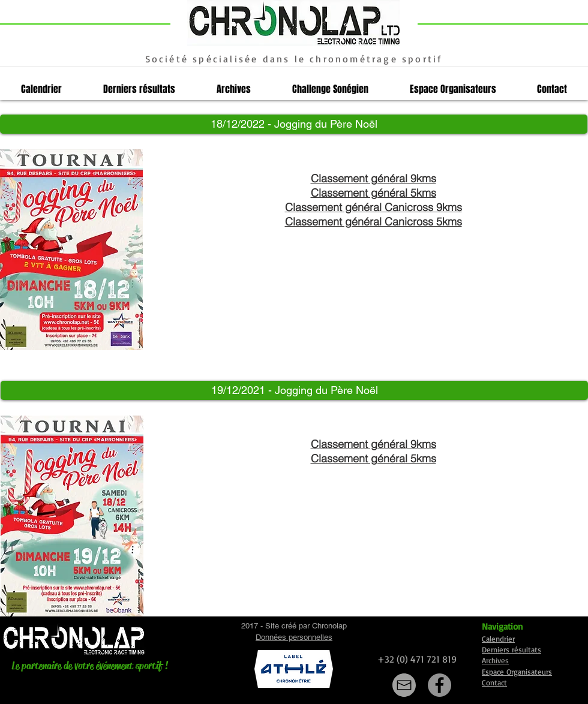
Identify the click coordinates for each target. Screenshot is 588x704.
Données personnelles (294, 637)
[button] (294, 124)
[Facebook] (439, 685)
